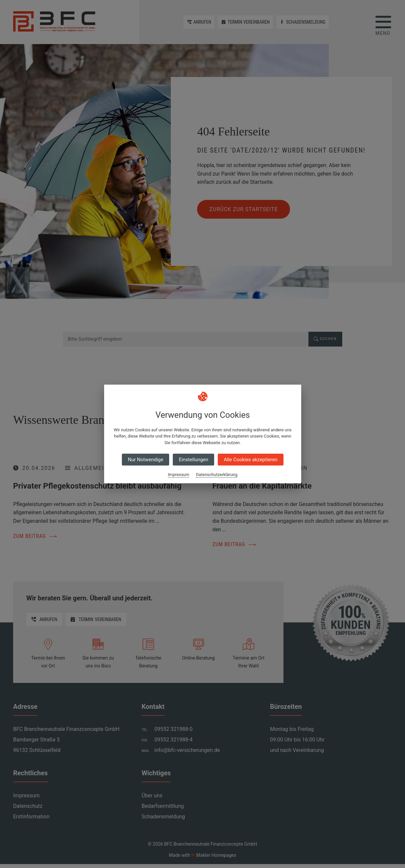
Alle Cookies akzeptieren (250, 460)
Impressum (179, 475)
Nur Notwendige (146, 460)
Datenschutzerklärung (217, 475)
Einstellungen (193, 460)
